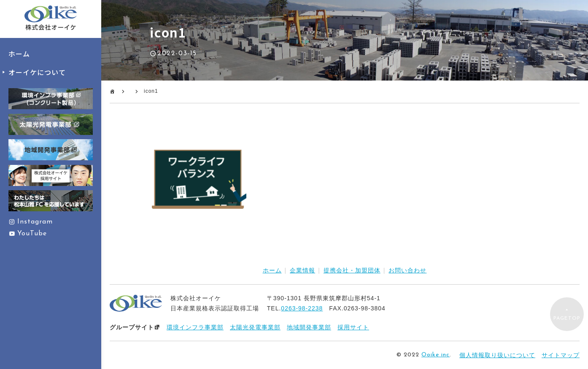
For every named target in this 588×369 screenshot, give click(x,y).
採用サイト (353, 327)
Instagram (35, 222)
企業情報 (302, 270)
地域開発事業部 (309, 327)
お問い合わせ (407, 270)
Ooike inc (436, 355)
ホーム (19, 54)
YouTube (32, 234)
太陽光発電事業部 (255, 327)
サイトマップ (561, 355)
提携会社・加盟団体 (352, 270)
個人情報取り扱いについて (497, 355)
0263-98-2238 (302, 308)
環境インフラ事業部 (195, 327)
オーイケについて (37, 72)
